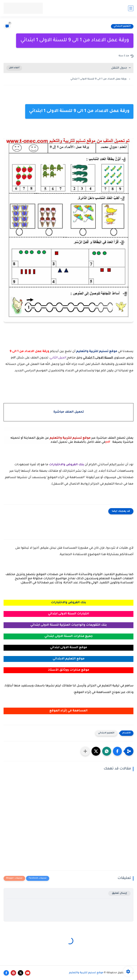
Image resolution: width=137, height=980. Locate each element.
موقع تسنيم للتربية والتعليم (86, 973)
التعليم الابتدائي (122, 26)
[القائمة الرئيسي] (131, 8)
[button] (117, 751)
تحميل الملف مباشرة (69, 412)
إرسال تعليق (119, 893)
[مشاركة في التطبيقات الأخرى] (85, 751)
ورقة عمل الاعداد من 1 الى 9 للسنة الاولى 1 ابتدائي (98, 79)
